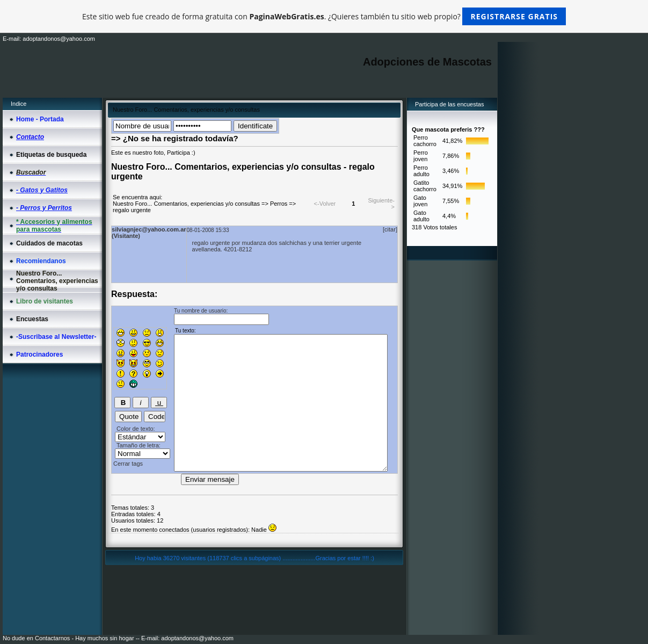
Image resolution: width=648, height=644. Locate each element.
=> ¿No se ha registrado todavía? (175, 138)
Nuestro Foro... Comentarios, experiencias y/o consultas (186, 204)
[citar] (390, 229)
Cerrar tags (128, 464)
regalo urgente (132, 210)
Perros (279, 204)
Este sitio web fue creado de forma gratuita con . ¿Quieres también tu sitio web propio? (324, 16)
